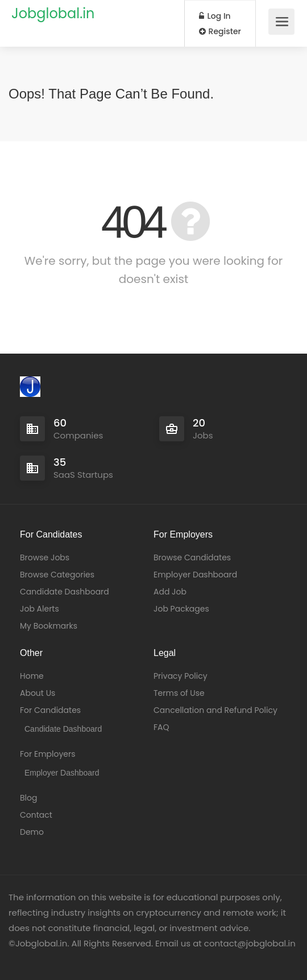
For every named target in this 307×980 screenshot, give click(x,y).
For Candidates (50, 710)
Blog (28, 798)
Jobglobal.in (53, 13)
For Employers (48, 754)
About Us (38, 693)
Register (220, 31)
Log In (215, 16)
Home (32, 676)
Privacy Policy (181, 676)
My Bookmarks (49, 626)
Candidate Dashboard (65, 592)
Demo (32, 832)
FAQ (161, 727)
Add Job (170, 592)
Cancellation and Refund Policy (215, 710)
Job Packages (181, 609)
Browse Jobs (45, 557)
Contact (36, 815)
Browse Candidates (192, 557)
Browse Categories (57, 575)
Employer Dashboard (195, 575)
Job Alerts (40, 609)
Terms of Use (179, 693)
